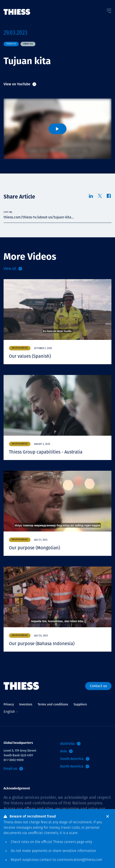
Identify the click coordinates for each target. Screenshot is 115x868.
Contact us (98, 686)
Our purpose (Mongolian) (34, 548)
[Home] (17, 7)
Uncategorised (20, 348)
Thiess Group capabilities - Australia (46, 452)
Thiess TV (11, 44)
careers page (74, 842)
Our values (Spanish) (30, 356)
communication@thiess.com (80, 860)
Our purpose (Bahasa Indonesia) (42, 644)
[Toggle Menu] (109, 10)
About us (28, 44)
